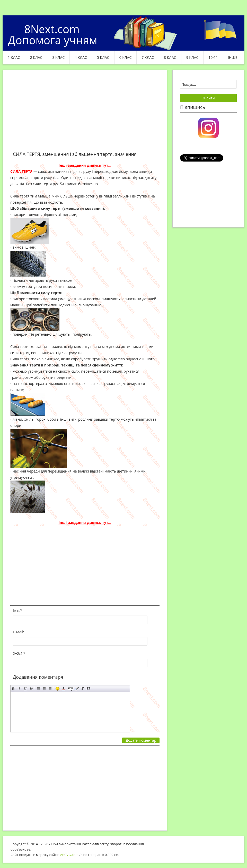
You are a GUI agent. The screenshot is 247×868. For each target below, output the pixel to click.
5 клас (103, 57)
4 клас (81, 57)
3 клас (58, 57)
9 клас (192, 57)
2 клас (36, 57)
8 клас (170, 57)
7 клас (148, 57)
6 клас (126, 57)
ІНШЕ (233, 57)
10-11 (213, 57)
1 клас (14, 57)
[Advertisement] (85, 114)
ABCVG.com (69, 855)
